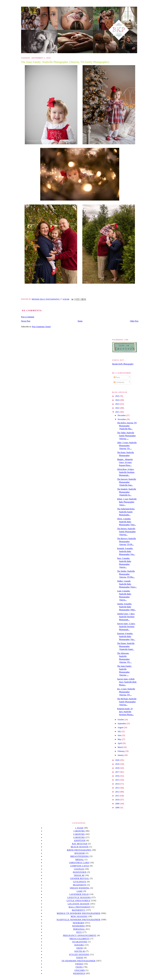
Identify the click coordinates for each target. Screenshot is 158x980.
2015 (118, 780)
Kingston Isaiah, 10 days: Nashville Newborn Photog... (126, 712)
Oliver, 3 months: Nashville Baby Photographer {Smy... (127, 522)
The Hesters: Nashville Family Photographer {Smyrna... (126, 532)
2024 (118, 400)
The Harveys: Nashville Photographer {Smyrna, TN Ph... (127, 541)
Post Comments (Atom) (41, 327)
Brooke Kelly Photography (123, 364)
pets (79, 932)
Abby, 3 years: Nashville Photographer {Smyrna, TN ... (127, 446)
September (122, 724)
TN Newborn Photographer (78, 961)
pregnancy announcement (80, 935)
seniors (79, 945)
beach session (80, 847)
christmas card (79, 863)
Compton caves (80, 866)
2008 (118, 808)
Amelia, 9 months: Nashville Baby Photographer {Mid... (127, 607)
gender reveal (80, 878)
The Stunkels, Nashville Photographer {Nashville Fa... (127, 492)
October (121, 720)
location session (79, 904)
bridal (80, 860)
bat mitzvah (80, 844)
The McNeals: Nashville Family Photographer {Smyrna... (127, 702)
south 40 (80, 951)
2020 (118, 760)
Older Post (134, 321)
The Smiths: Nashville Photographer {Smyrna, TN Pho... (126, 574)
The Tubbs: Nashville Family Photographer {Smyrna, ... (126, 436)
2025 (118, 396)
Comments (119, 382)
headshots (80, 885)
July (120, 731)
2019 (118, 764)
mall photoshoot (80, 907)
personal (79, 929)
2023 (118, 404)
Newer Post (26, 321)
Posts (117, 377)
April (120, 743)
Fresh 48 (79, 875)
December (122, 415)
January (121, 755)
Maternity (78, 910)
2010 (118, 800)
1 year (79, 828)
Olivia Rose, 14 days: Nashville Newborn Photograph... (126, 472)
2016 (118, 776)
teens (80, 958)
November (122, 419)
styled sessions (79, 954)
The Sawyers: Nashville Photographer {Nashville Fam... (127, 482)
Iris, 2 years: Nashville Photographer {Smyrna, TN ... (126, 692)
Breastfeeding (80, 856)
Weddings (79, 973)
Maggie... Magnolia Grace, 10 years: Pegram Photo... (125, 462)
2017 (118, 772)
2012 (118, 792)
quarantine (80, 942)
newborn (79, 923)
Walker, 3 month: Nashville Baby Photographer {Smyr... (127, 584)
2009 (118, 804)
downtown (80, 872)
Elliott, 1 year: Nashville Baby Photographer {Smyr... (127, 502)
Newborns (79, 926)
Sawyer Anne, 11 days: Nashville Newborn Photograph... (126, 627)
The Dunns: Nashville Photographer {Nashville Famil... (126, 646)
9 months (79, 837)
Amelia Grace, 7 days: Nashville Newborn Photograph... (126, 617)
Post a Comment (28, 317)
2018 (118, 768)
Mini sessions (79, 916)
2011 (117, 796)
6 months (79, 834)
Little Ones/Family (79, 901)
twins (79, 967)
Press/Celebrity (80, 939)
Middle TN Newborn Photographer (79, 913)
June (120, 735)
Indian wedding (80, 888)
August (121, 727)
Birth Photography (79, 850)
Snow (80, 948)
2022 (118, 408)
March (120, 747)
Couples (79, 869)
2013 (118, 788)
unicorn (80, 970)
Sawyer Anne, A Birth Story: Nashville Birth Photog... (127, 682)
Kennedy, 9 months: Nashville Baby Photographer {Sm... (126, 551)
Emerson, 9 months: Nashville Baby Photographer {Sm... (126, 636)
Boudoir (80, 853)
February (121, 751)
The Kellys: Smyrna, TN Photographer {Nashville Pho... (127, 426)
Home (80, 321)
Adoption (80, 840)
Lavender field (79, 894)
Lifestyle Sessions (79, 897)
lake (80, 891)
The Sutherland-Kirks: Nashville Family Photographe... (126, 512)
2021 (118, 412)
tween (79, 964)
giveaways (80, 882)
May (120, 739)
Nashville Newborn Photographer (79, 920)
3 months (79, 831)
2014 (118, 784)
